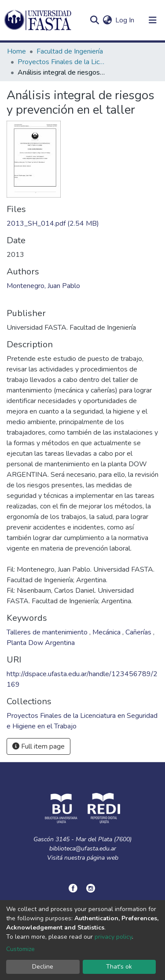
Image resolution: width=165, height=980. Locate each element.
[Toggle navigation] (153, 20)
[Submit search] (94, 20)
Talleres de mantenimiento (48, 632)
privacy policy (113, 937)
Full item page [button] (38, 746)
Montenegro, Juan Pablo (43, 286)
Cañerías (139, 632)
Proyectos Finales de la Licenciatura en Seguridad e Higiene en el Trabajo (62, 62)
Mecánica (107, 632)
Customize (20, 949)
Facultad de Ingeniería (70, 51)
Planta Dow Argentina (41, 643)
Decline (43, 967)
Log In (125, 20)
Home (16, 51)
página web (103, 858)
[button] (107, 20)
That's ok (119, 967)
